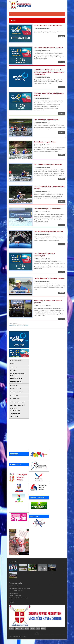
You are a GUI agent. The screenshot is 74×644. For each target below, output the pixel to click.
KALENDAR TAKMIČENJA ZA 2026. (18, 374)
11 (19, 325)
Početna (11, 629)
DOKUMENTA (14, 367)
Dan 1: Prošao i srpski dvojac (45, 142)
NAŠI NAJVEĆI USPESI (17, 392)
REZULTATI (13, 370)
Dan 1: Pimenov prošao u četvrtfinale (48, 209)
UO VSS (13, 364)
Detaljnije (62, 36)
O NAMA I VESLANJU (16, 360)
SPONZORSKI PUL (16, 399)
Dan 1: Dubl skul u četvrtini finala (46, 120)
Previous (11, 325)
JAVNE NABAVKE (15, 413)
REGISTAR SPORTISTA (17, 378)
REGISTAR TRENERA (16, 382)
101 (25, 325)
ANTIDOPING (14, 395)
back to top (37, 633)
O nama (17, 629)
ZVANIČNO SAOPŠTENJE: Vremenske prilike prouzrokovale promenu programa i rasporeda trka (50, 72)
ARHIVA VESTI (14, 417)
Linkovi (38, 629)
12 (20, 325)
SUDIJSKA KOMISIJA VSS (17, 402)
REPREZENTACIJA (16, 389)
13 (22, 325)
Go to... (12, 14)
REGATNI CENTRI (15, 385)
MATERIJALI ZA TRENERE (18, 405)
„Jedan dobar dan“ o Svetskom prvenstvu (50, 278)
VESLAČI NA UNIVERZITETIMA (15, 409)
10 (18, 325)
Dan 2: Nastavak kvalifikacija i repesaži (48, 48)
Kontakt (43, 629)
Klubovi (27, 629)
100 (24, 325)
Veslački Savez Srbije (22, 637)
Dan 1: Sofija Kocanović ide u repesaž (48, 164)
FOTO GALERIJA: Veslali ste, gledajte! (48, 25)
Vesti (22, 629)
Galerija (32, 629)
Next (27, 325)
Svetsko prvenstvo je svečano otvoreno (49, 231)
